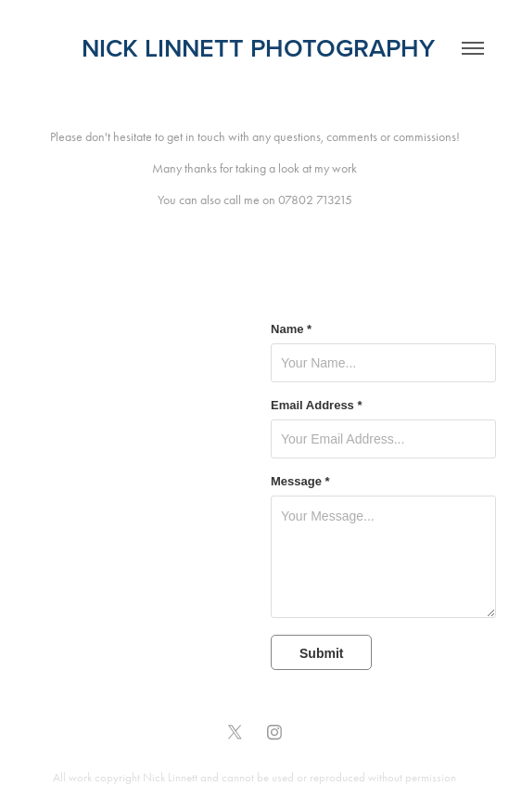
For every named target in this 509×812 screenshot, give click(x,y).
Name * (291, 329)
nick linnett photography (255, 48)
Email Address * (317, 406)
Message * (300, 482)
